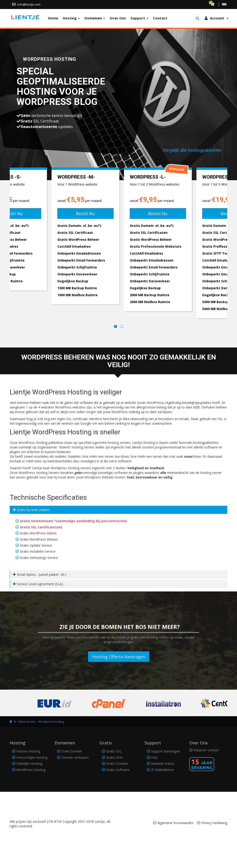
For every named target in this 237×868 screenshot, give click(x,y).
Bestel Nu (46, 213)
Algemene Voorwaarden (175, 823)
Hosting (71, 18)
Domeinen (95, 18)
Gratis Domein (117, 763)
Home (53, 18)
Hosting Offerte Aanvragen (119, 657)
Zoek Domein (72, 751)
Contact (160, 18)
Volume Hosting (28, 751)
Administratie (26, 722)
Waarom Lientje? (206, 750)
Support (139, 18)
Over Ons (118, 18)
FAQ (154, 757)
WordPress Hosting (31, 770)
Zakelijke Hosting (29, 763)
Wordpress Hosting (51, 722)
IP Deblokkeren (163, 770)
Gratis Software (118, 770)
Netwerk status (163, 763)
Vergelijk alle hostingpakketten (192, 150)
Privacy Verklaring (214, 823)
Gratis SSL (114, 751)
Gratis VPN (114, 757)
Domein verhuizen (75, 757)
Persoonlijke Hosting (32, 757)
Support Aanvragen (165, 751)
